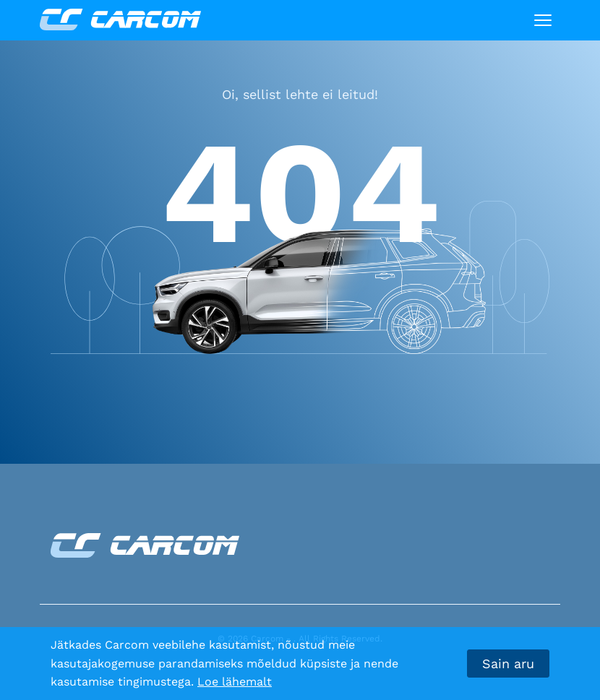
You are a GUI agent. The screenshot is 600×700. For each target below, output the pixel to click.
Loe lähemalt (235, 682)
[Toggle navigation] (543, 20)
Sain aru (508, 664)
